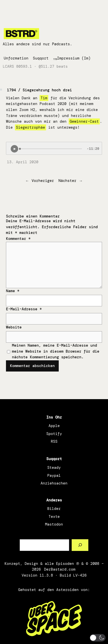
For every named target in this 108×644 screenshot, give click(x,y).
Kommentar (18, 239)
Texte (54, 517)
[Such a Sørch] (80, 545)
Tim (44, 98)
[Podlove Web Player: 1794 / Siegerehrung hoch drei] (54, 148)
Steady (54, 468)
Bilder (54, 509)
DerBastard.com (60, 569)
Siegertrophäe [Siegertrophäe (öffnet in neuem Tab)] (30, 127)
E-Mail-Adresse (24, 309)
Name (13, 291)
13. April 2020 (23, 162)
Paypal (54, 476)
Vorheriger (43, 181)
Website (14, 327)
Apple (54, 426)
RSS (54, 441)
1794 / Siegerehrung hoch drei (39, 90)
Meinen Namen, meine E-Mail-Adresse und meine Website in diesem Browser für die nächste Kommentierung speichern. (56, 351)
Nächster (67, 181)
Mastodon (54, 524)
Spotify (54, 434)
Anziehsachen (54, 483)
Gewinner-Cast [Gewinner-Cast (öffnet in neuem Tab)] (84, 121)
